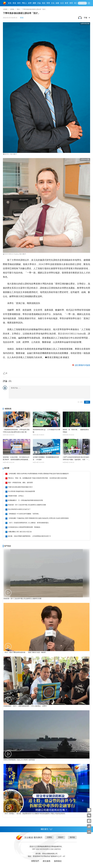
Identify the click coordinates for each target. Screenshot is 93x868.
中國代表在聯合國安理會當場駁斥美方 (20, 487)
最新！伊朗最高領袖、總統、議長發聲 (20, 483)
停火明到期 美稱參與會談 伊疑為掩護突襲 (21, 491)
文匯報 (12, 9)
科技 (76, 3)
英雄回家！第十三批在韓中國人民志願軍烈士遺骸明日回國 (27, 505)
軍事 (48, 3)
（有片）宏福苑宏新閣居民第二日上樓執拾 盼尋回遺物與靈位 (28, 523)
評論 (39, 3)
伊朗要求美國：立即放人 (16, 496)
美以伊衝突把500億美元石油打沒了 (19, 509)
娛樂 (57, 3)
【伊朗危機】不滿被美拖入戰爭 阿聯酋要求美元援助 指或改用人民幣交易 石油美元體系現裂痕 (38, 518)
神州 (19, 3)
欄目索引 (46, 829)
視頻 (44, 3)
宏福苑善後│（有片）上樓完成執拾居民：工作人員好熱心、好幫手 (25, 706)
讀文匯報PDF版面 (83, 365)
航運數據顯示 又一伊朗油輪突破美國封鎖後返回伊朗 (25, 500)
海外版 (72, 837)
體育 (71, 3)
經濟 (30, 3)
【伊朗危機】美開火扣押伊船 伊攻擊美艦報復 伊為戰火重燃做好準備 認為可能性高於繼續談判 (38, 474)
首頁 (10, 3)
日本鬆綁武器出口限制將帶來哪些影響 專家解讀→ (25, 527)
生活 (62, 3)
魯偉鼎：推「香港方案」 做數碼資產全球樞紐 (76, 431)
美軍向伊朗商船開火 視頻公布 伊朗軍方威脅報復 (19, 760)
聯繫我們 (35, 861)
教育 (67, 3)
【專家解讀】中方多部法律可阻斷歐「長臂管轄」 (24, 514)
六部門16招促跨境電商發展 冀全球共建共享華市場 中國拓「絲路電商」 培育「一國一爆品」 (76, 459)
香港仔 (61, 837)
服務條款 (58, 861)
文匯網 (5, 9)
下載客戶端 (82, 3)
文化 (53, 3)
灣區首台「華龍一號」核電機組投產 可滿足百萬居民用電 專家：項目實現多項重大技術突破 (37, 478)
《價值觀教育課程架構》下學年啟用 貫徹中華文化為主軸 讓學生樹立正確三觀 (16, 431)
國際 (34, 3)
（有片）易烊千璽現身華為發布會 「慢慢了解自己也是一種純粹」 (25, 652)
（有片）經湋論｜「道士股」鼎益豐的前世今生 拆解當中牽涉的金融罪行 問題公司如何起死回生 (34, 814)
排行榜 (7, 468)
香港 (14, 3)
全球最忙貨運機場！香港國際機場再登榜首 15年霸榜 (46, 458)
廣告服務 (46, 861)
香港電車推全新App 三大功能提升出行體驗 (46, 431)
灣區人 (24, 3)
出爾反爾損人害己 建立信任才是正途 (20, 532)
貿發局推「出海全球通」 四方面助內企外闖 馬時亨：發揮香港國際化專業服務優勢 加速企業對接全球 (16, 459)
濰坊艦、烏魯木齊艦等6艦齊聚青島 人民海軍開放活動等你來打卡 (29, 536)
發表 (87, 402)
